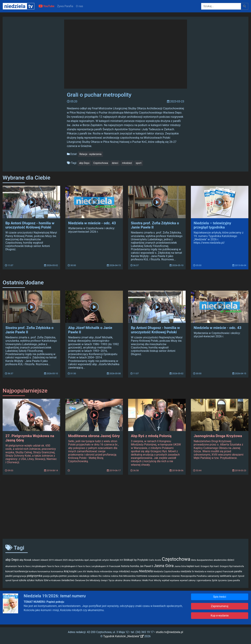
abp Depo (84, 163)
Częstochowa (101, 163)
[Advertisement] (125, 509)
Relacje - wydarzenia (90, 154)
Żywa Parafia (65, 6)
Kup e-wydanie (220, 616)
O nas (80, 6)
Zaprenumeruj (220, 606)
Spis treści (220, 597)
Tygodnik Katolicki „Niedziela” (123, 636)
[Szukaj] (221, 6)
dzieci (115, 163)
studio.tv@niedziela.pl (169, 632)
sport (139, 163)
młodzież (127, 163)
